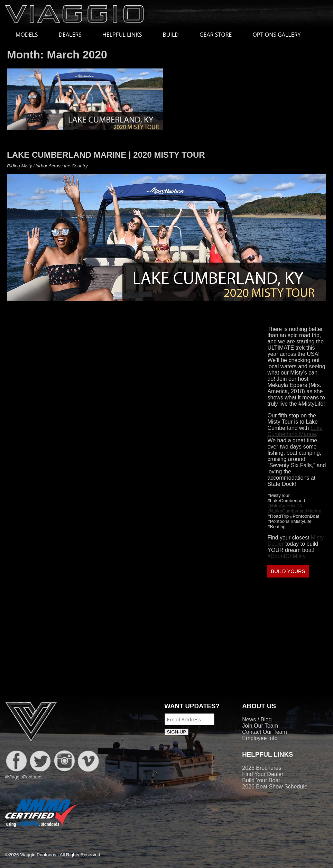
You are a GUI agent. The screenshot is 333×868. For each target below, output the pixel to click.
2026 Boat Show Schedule (275, 787)
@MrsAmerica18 (284, 506)
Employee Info (260, 738)
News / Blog (257, 719)
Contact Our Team (265, 732)
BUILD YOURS (288, 571)
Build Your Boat (261, 780)
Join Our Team (260, 726)
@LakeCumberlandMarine (294, 511)
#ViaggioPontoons (24, 777)
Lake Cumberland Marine (295, 431)
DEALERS (70, 35)
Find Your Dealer (263, 774)
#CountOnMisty (286, 556)
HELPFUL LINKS (126, 35)
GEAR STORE (216, 35)
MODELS (30, 35)
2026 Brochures (262, 768)
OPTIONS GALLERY (276, 35)
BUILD (171, 35)
